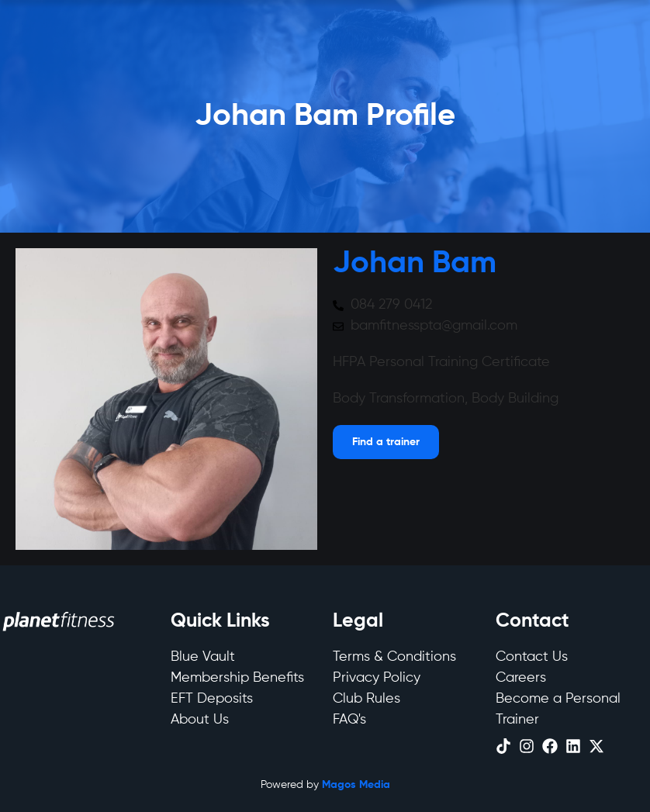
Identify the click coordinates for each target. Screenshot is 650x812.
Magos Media (356, 785)
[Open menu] (386, 442)
